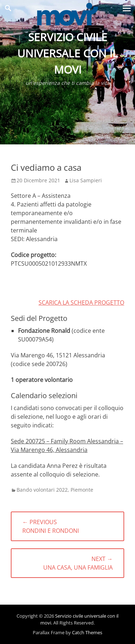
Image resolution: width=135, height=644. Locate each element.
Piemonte (82, 490)
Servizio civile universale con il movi (68, 53)
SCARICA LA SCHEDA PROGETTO (81, 303)
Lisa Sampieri (86, 180)
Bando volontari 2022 (42, 490)
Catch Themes (87, 632)
